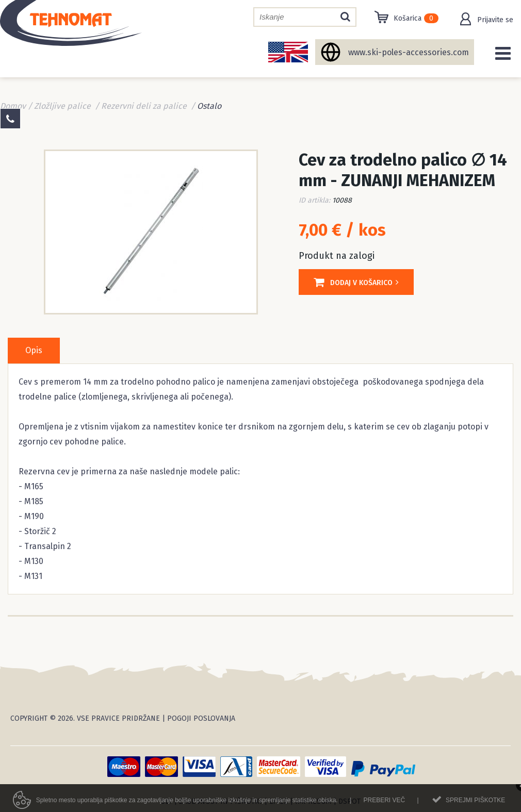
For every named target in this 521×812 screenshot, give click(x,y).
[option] (151, 231)
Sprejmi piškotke (475, 803)
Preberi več (384, 803)
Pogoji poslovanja (201, 718)
